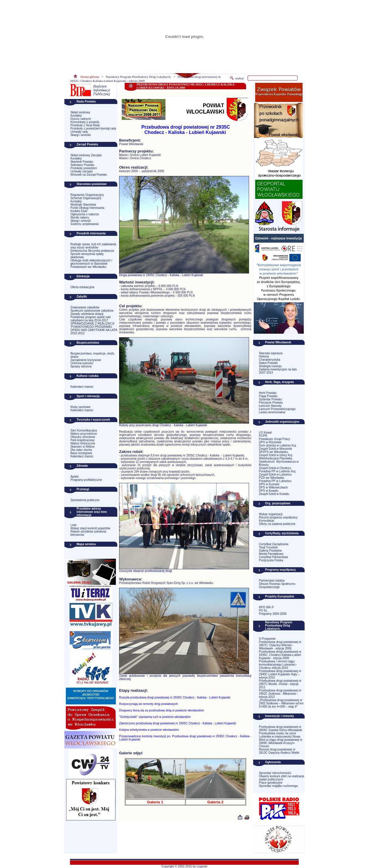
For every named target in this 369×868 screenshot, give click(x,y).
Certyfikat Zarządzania (274, 544)
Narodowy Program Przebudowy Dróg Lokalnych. (139, 77)
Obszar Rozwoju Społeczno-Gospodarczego (278, 585)
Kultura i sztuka (87, 376)
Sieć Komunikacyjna (84, 430)
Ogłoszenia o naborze (85, 214)
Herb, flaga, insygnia (280, 382)
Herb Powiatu (268, 393)
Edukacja (83, 276)
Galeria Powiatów (271, 551)
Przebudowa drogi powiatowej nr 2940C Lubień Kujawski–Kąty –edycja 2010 (280, 674)
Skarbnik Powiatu (82, 162)
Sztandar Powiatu (271, 399)
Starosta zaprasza (271, 353)
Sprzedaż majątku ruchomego (279, 786)
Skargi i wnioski (80, 135)
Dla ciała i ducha (81, 450)
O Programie (267, 639)
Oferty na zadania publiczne (277, 524)
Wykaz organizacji (271, 514)
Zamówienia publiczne (85, 500)
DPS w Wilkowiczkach (273, 487)
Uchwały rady (79, 132)
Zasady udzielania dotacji (87, 314)
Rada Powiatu (86, 101)
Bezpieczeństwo (88, 343)
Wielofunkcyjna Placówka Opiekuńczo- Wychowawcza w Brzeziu (279, 462)
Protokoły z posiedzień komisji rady (93, 129)
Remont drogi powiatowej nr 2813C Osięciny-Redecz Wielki (279, 751)
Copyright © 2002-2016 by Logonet (184, 866)
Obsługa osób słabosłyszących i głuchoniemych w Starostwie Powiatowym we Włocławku (91, 264)
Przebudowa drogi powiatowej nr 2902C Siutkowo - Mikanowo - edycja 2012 (280, 694)
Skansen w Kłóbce (82, 447)
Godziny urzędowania (84, 224)
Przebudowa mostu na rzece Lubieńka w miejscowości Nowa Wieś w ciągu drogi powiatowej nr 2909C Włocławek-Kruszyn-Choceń (281, 740)
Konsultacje (267, 521)
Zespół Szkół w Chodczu (275, 468)
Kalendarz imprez (82, 387)
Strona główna (90, 77)
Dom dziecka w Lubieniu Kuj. (278, 445)
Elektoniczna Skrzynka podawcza (92, 251)
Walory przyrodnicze (84, 434)
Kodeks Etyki (79, 211)
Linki (73, 525)
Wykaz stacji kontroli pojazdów (90, 528)
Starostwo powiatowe (91, 184)
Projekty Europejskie (280, 596)
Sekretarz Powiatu (82, 165)
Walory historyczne (83, 443)
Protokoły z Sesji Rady (85, 125)
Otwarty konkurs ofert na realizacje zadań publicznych (282, 778)
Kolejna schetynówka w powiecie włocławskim (149, 730)
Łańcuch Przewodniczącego (277, 409)
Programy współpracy (280, 570)
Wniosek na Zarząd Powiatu (89, 175)
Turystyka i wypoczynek (93, 420)
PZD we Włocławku (272, 478)
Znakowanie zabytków (85, 307)
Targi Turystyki (268, 547)
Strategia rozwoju (270, 366)
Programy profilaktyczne (86, 480)
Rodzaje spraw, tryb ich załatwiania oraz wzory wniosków (93, 246)
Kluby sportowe (80, 407)
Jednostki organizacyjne (282, 422)
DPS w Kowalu (269, 491)
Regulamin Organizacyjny (87, 195)
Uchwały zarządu (81, 171)
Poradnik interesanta (91, 233)
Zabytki (82, 297)
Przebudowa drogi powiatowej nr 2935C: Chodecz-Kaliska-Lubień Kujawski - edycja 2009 (280, 655)
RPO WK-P (267, 607)
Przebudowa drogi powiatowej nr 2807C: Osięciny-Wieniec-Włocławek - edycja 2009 (280, 645)
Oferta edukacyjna (82, 287)
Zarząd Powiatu (87, 144)
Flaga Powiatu (268, 396)
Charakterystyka (270, 360)
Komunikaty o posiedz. (85, 122)
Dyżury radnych (80, 119)
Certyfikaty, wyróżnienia (282, 533)
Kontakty (76, 116)
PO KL (263, 611)
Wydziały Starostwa (83, 205)
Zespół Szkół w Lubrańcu (276, 475)
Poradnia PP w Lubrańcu (275, 481)
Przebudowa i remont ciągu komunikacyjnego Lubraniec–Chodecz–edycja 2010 (278, 665)
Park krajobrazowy (82, 440)
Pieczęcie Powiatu (271, 403)
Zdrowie (82, 466)
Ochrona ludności (82, 363)
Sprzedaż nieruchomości (275, 773)
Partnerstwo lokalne (272, 581)
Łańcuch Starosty (270, 406)
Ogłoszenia (273, 762)
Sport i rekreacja (88, 396)
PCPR (263, 436)
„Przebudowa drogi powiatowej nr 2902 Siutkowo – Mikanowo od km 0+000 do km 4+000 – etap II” (281, 703)
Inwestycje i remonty (280, 716)
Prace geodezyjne (271, 783)
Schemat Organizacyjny (86, 198)
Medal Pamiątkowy (271, 554)
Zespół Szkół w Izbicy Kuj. (276, 455)
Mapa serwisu (86, 544)
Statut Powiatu (268, 363)
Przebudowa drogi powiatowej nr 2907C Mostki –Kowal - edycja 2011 (280, 684)
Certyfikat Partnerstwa (273, 557)
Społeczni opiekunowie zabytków (92, 311)
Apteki (74, 477)
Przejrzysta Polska (271, 560)
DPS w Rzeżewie (270, 442)
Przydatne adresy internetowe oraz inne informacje (92, 512)
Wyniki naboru (80, 218)
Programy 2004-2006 (273, 614)
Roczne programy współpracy (278, 517)
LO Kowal (265, 433)
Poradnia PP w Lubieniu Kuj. (278, 471)
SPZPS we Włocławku (274, 452)
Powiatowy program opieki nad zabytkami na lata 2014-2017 (90, 319)
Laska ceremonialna (272, 412)
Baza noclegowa (81, 453)
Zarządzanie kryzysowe (86, 360)
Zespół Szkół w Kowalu (274, 494)
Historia (264, 356)
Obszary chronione (83, 437)
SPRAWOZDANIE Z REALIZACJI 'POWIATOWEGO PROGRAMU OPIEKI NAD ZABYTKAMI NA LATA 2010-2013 (94, 328)
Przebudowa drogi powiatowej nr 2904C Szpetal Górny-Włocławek (281, 728)
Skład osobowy (80, 112)
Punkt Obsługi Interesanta (87, 208)
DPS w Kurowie (269, 484)
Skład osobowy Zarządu (86, 155)
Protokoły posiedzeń (84, 168)
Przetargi (83, 489)
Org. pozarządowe (278, 503)
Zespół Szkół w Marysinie (276, 449)
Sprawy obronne (81, 366)
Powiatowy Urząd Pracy (275, 439)
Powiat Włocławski (278, 342)
